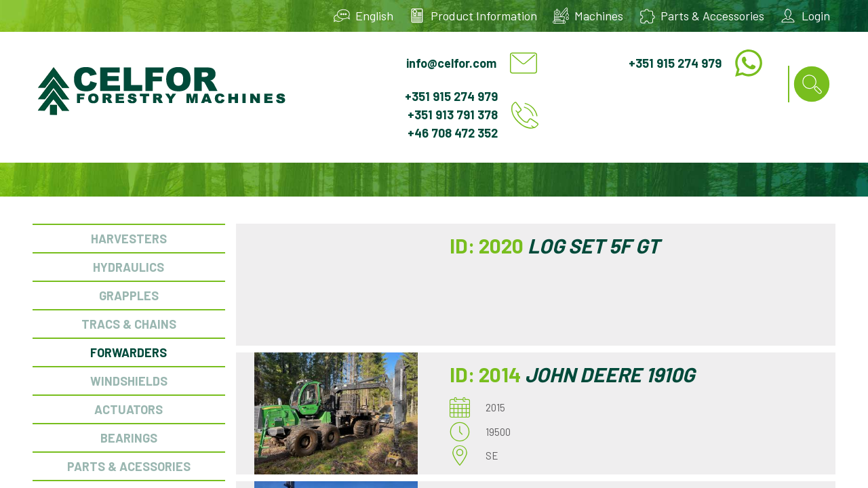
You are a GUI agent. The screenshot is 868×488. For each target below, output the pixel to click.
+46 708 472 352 (453, 133)
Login (816, 16)
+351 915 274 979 (675, 63)
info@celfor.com (451, 63)
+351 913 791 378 (453, 115)
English (374, 16)
